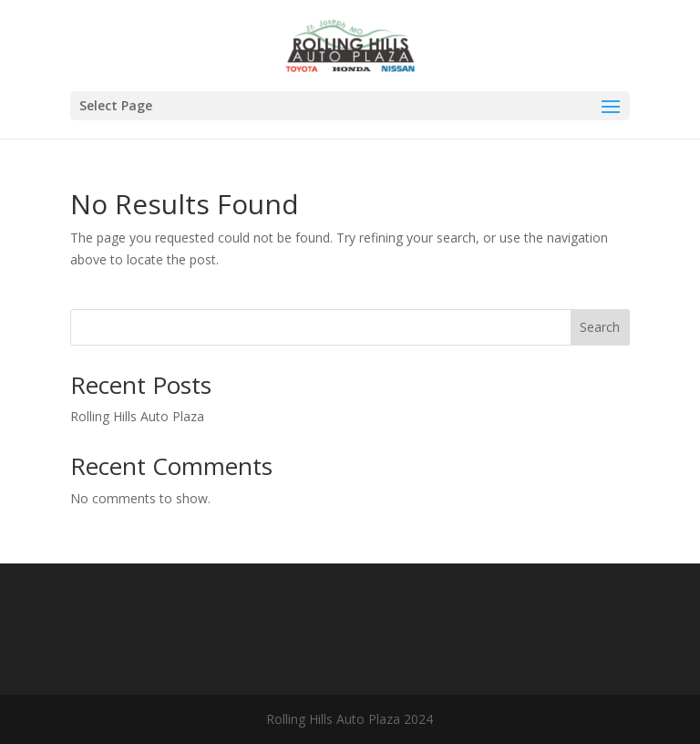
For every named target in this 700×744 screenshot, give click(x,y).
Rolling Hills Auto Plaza (137, 416)
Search (600, 327)
